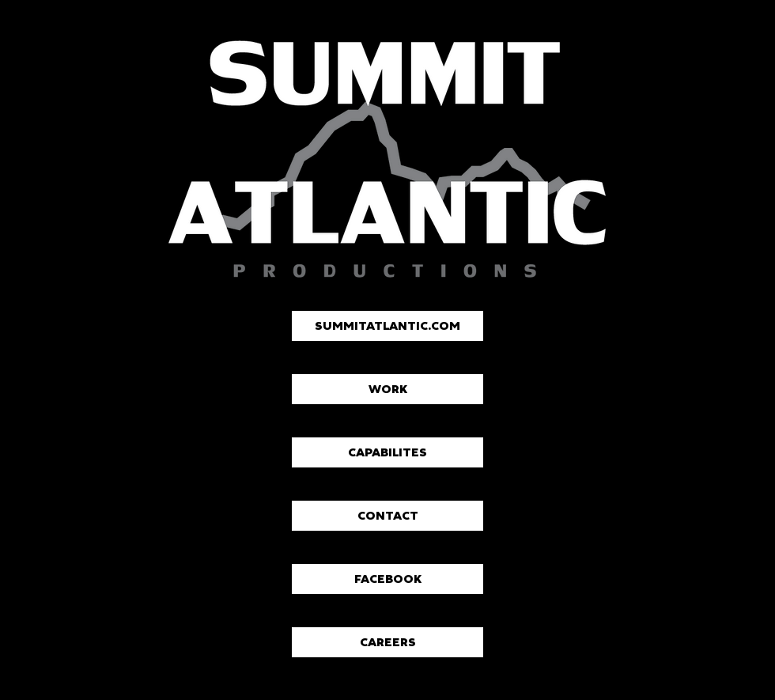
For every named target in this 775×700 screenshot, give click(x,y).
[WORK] (387, 389)
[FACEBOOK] (387, 579)
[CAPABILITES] (387, 452)
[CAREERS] (387, 642)
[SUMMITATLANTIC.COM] (387, 326)
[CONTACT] (387, 516)
